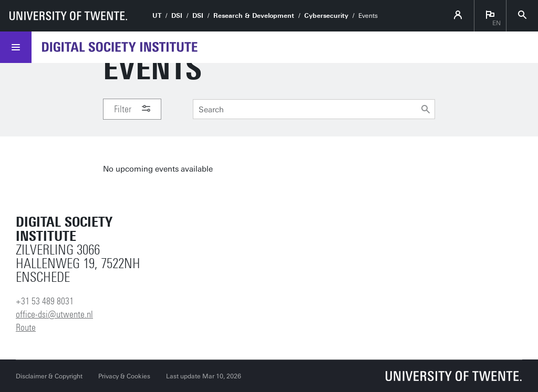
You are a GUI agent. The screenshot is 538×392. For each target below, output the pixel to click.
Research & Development (254, 16)
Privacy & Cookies (124, 376)
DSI (177, 16)
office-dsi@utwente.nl (54, 314)
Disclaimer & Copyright (49, 376)
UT (157, 16)
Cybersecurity (326, 16)
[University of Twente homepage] (68, 16)
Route (26, 327)
